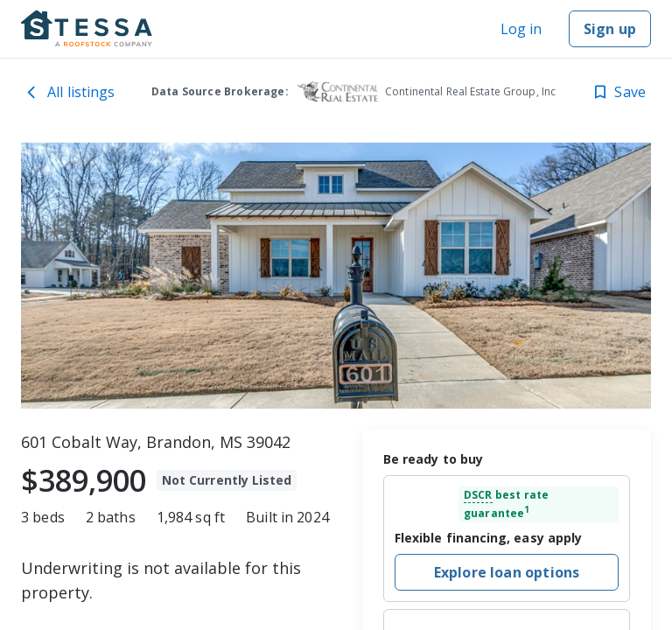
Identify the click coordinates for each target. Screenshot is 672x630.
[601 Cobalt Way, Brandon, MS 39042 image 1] (336, 276)
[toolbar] (336, 276)
